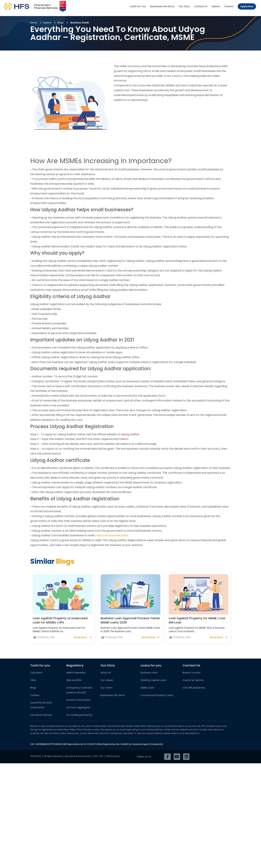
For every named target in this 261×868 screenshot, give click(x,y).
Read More (80, 637)
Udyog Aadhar (130, 434)
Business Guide (80, 23)
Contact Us (201, 6)
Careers (229, 6)
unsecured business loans (112, 535)
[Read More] (90, 637)
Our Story (184, 6)
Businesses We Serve (162, 6)
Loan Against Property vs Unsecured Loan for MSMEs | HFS (60, 620)
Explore (216, 6)
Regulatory (75, 665)
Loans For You (138, 6)
